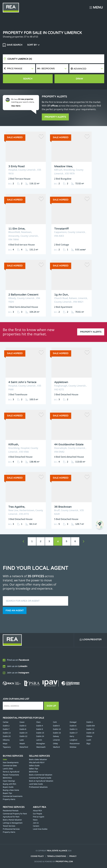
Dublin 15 (40, 733)
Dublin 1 (90, 722)
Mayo (5, 744)
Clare (38, 722)
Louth (89, 740)
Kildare (89, 736)
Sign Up (51, 706)
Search (28, 79)
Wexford (56, 747)
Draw (79, 79)
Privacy (73, 856)
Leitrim (39, 740)
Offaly (55, 744)
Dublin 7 (6, 729)
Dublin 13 (7, 733)
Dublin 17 (74, 733)
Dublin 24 (40, 736)
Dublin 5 (56, 726)
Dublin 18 (90, 733)
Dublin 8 (23, 729)
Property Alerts (55, 117)
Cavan (22, 722)
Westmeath (41, 747)
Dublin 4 (40, 726)
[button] (87, 69)
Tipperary (7, 747)
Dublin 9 (40, 729)
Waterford (24, 747)
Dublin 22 (23, 736)
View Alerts (16, 106)
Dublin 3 (23, 726)
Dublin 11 (74, 729)
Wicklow (73, 747)
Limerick (56, 740)
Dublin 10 (57, 729)
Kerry (72, 736)
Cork (55, 722)
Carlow (6, 722)
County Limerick (20, 59)
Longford (73, 740)
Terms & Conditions (56, 856)
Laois (22, 740)
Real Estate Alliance (57, 851)
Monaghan (41, 744)
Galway (56, 736)
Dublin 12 (90, 729)
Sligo (88, 744)
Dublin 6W (91, 726)
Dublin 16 (57, 733)
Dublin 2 (6, 726)
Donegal (73, 722)
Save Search (14, 45)
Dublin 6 (73, 726)
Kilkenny (6, 740)
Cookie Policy (37, 856)
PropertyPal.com (64, 862)
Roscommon (75, 744)
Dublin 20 (7, 736)
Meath (22, 744)
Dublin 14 (23, 733)
